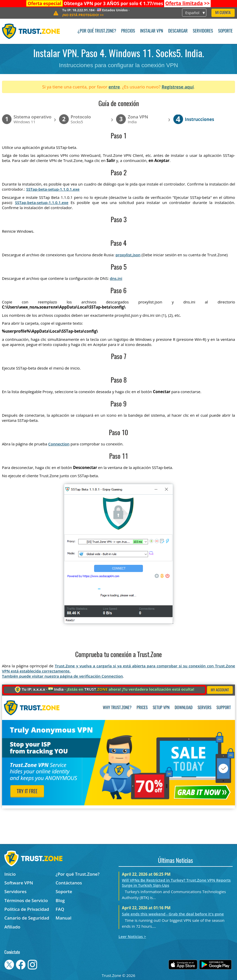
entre (114, 87)
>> (187, 3)
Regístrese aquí (178, 87)
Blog (60, 900)
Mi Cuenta (223, 13)
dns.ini (116, 278)
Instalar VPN (152, 31)
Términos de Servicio (26, 900)
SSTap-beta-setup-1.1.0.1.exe (53, 189)
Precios (128, 31)
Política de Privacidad (27, 909)
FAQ (60, 909)
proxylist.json (128, 255)
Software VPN (19, 883)
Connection (59, 444)
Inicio (10, 874)
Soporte (225, 31)
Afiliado (12, 927)
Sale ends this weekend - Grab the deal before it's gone (173, 914)
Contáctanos (69, 883)
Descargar (178, 31)
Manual (64, 918)
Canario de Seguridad (27, 918)
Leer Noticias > (132, 936)
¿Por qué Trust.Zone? (97, 31)
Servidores (203, 31)
